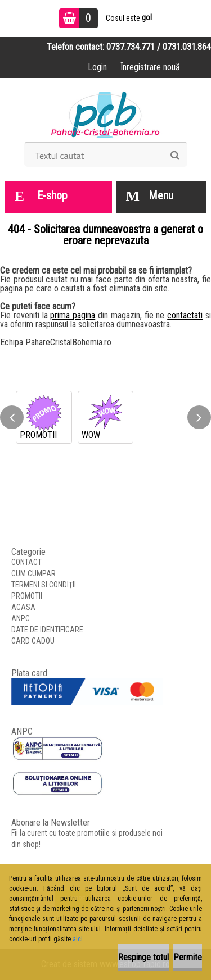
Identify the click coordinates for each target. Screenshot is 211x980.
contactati (185, 315)
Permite (188, 957)
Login (97, 67)
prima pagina (73, 315)
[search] (175, 156)
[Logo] (105, 113)
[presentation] (12, 417)
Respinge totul (143, 957)
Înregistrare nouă (150, 67)
